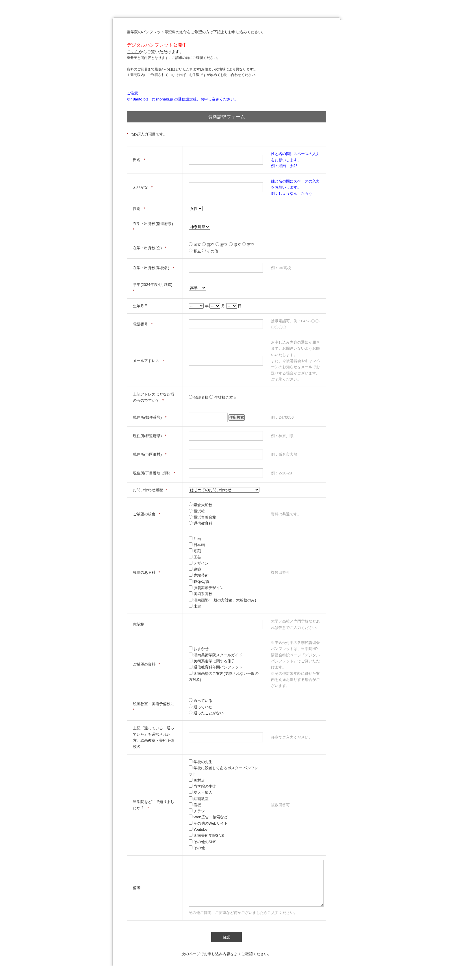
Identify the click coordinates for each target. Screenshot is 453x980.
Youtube (198, 829)
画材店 (197, 780)
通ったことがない (206, 713)
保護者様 (199, 397)
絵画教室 (199, 799)
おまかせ (199, 649)
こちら (133, 52)
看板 (195, 805)
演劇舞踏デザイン (206, 588)
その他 (210, 251)
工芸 (195, 557)
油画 (195, 539)
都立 (209, 245)
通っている (200, 701)
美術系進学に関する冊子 (212, 661)
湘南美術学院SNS (206, 835)
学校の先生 (200, 762)
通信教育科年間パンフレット (216, 667)
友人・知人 (200, 792)
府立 (222, 245)
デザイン (199, 563)
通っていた (200, 707)
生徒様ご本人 (223, 397)
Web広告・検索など (208, 817)
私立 (195, 251)
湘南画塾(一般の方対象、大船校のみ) (222, 600)
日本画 (197, 545)
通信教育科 (200, 523)
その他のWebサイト (208, 823)
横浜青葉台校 (202, 517)
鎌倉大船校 (200, 505)
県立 (235, 245)
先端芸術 (199, 575)
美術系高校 (200, 594)
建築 (195, 569)
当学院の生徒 (202, 786)
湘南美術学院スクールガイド (216, 655)
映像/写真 (199, 582)
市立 (248, 245)
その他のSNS (203, 842)
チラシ (197, 811)
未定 (195, 606)
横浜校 (197, 511)
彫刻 (195, 551)
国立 (195, 245)
